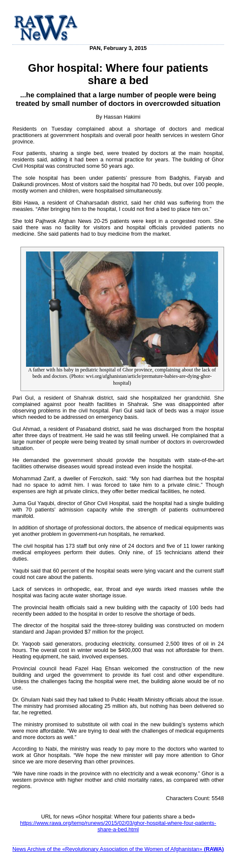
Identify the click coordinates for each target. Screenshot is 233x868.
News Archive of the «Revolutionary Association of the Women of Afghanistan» (118, 849)
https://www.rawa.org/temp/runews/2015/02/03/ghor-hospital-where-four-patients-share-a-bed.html (118, 826)
